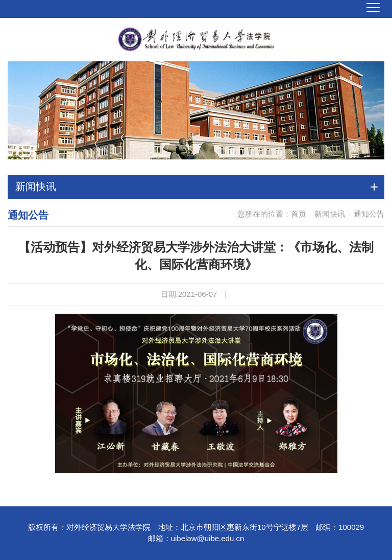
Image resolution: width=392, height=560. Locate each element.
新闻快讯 (330, 214)
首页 (299, 214)
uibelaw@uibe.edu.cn (208, 538)
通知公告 (369, 214)
